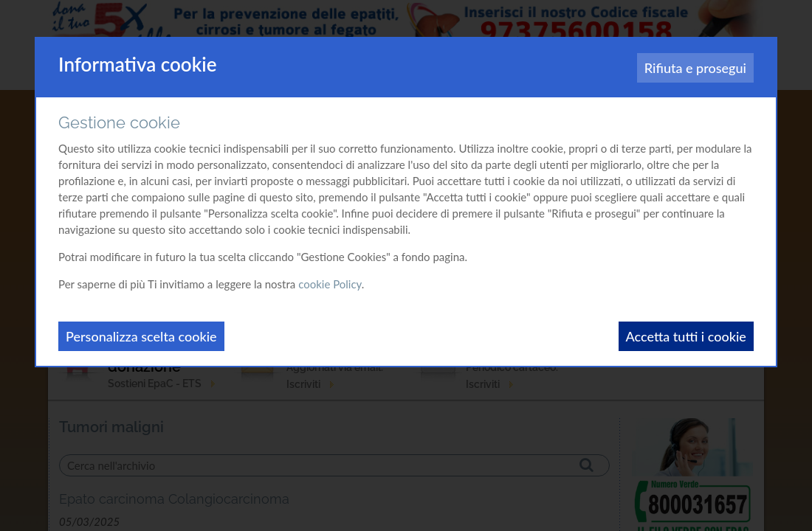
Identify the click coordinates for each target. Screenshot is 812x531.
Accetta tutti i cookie (686, 336)
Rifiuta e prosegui (695, 68)
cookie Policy (330, 284)
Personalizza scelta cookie (141, 336)
